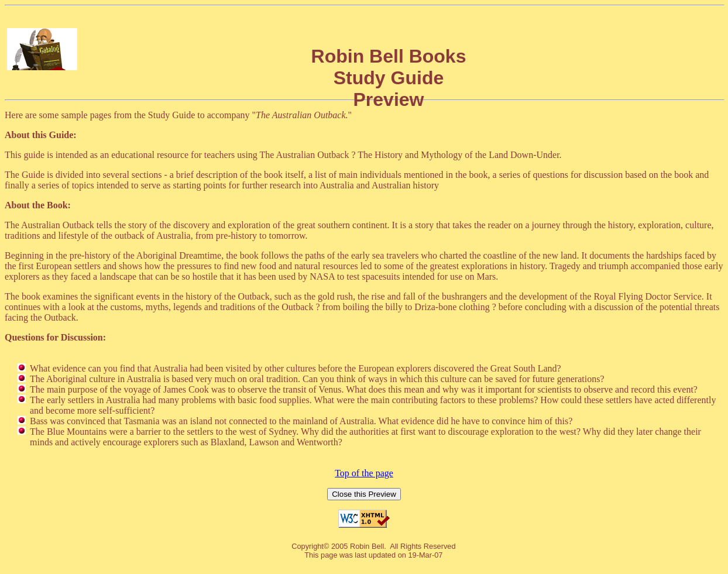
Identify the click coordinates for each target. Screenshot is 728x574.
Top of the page (364, 473)
